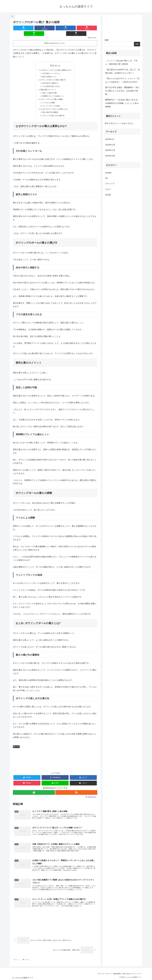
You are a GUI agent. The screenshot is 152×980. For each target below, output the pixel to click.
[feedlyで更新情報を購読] (34, 789)
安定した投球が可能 (49, 88)
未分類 (16, 744)
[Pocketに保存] (62, 28)
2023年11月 (110, 150)
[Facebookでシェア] (34, 28)
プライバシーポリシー (101, 973)
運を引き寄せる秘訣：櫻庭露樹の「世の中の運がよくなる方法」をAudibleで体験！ (122, 91)
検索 (107, 40)
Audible (108, 173)
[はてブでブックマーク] (48, 28)
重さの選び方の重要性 (50, 109)
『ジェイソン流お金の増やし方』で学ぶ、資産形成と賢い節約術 (121, 62)
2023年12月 (110, 145)
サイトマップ (136, 973)
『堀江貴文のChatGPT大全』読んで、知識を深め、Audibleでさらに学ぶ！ (122, 71)
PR (106, 178)
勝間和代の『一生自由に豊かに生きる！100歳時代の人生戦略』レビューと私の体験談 (122, 103)
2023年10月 (110, 156)
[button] (90, 28)
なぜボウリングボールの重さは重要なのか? (56, 65)
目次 (52, 60)
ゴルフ (108, 189)
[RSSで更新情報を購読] (76, 789)
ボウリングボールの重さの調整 (51, 95)
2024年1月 (110, 139)
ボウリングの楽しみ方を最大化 (53, 112)
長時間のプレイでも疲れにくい (53, 92)
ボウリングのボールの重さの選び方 (53, 75)
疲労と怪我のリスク (49, 72)
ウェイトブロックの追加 (51, 102)
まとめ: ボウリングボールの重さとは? (54, 106)
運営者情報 (114, 973)
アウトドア (110, 184)
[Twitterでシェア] (20, 28)
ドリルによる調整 (48, 99)
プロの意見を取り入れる (51, 82)
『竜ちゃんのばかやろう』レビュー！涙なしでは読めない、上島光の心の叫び (122, 80)
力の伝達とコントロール (51, 68)
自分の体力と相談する (50, 78)
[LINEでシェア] (76, 28)
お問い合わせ (125, 973)
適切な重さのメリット (48, 85)
